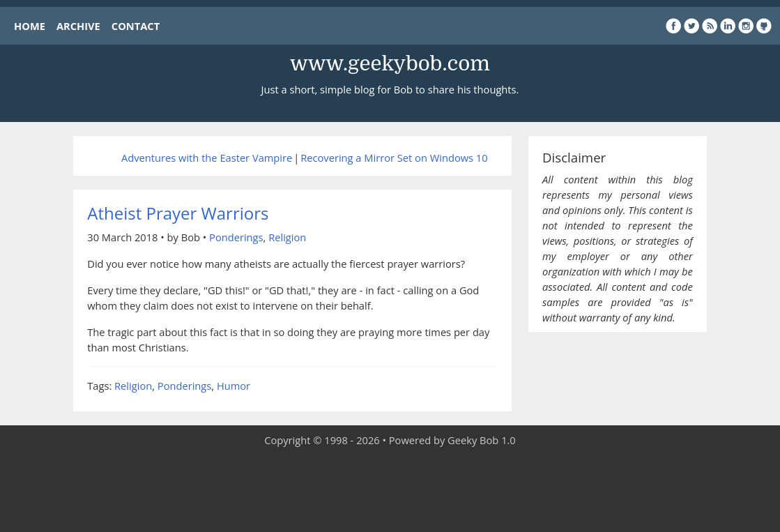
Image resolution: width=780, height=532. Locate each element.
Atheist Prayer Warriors (178, 213)
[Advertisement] (390, 490)
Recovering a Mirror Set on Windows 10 (394, 158)
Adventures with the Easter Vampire (207, 158)
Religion (287, 237)
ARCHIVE (78, 26)
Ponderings (236, 237)
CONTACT (136, 26)
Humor (234, 386)
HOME (30, 26)
